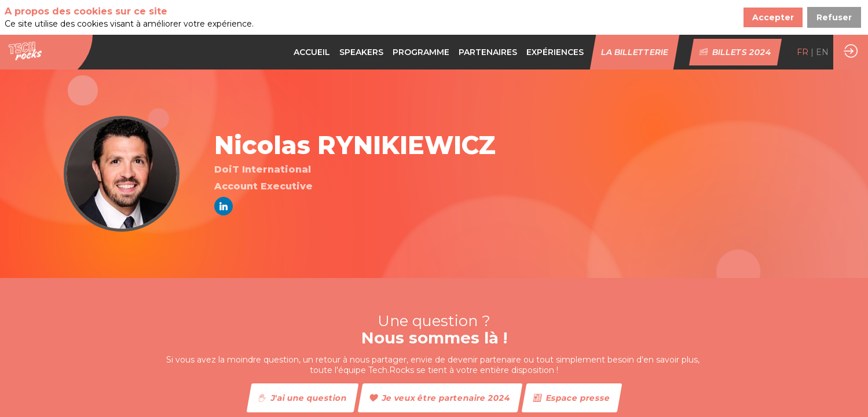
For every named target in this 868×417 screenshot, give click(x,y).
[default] (421, 52)
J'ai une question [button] (302, 398)
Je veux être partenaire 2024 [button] (440, 398)
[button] (635, 52)
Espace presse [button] (572, 398)
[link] (312, 52)
